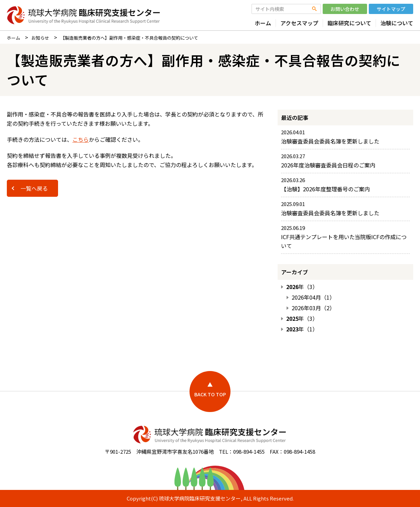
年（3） (302, 287)
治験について (397, 23)
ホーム (263, 23)
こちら (81, 139)
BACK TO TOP (210, 394)
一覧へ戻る (34, 188)
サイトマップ (391, 9)
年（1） (302, 329)
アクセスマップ (299, 23)
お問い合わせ (345, 9)
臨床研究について (349, 23)
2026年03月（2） (313, 308)
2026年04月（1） (313, 297)
